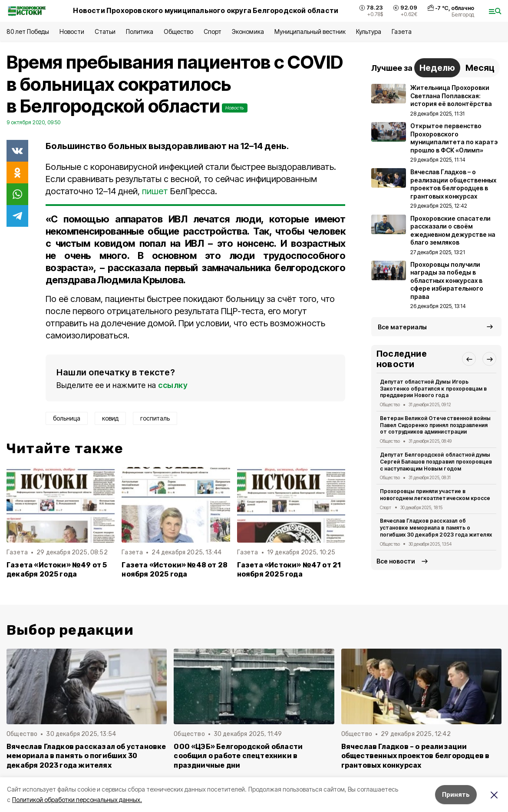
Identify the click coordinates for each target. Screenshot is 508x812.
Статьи (105, 31)
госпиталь (155, 418)
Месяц (480, 68)
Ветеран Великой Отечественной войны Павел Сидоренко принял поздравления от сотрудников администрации (435, 425)
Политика (140, 31)
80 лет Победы (28, 31)
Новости (72, 31)
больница (67, 418)
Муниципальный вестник (310, 31)
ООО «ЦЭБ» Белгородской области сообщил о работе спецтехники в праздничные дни (238, 756)
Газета (401, 31)
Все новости (396, 561)
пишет (155, 191)
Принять (456, 794)
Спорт (213, 31)
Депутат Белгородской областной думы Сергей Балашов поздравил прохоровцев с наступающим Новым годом (436, 462)
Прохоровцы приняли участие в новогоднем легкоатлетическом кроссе (435, 495)
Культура (369, 31)
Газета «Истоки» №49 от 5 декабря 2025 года (57, 570)
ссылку (173, 385)
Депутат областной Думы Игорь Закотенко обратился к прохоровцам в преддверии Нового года (433, 389)
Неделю (437, 68)
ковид (110, 418)
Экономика (248, 31)
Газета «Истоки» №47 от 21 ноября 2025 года (289, 570)
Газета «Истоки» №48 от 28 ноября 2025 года (175, 570)
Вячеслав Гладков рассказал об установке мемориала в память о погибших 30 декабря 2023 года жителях (436, 528)
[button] (469, 359)
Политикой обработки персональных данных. (77, 800)
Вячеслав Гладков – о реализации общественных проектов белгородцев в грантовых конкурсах (416, 756)
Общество (178, 31)
